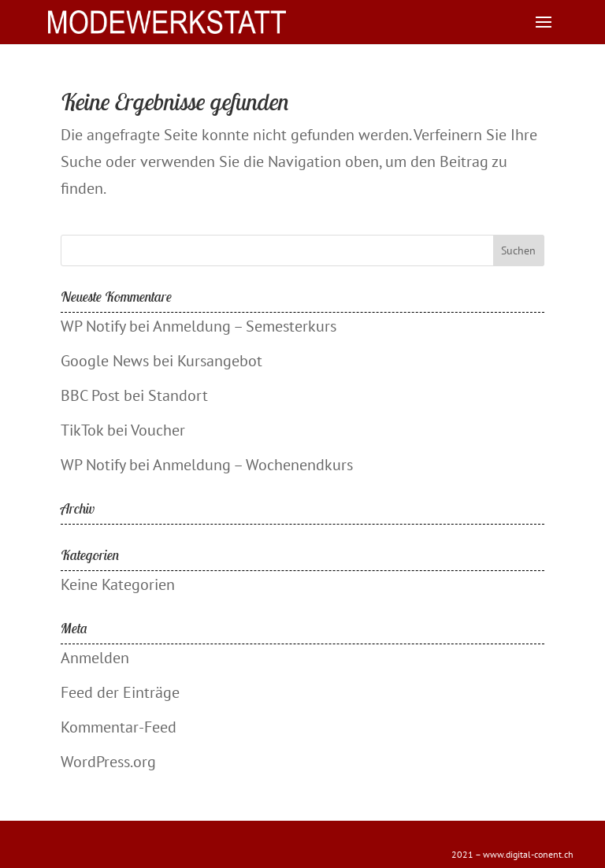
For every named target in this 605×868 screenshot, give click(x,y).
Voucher (158, 430)
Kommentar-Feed (119, 727)
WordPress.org (108, 762)
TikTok (82, 430)
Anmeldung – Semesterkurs (245, 326)
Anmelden (95, 658)
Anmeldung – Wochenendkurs (253, 465)
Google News (105, 361)
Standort (178, 395)
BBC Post (90, 395)
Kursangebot (220, 361)
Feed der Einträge (120, 692)
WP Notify (93, 326)
